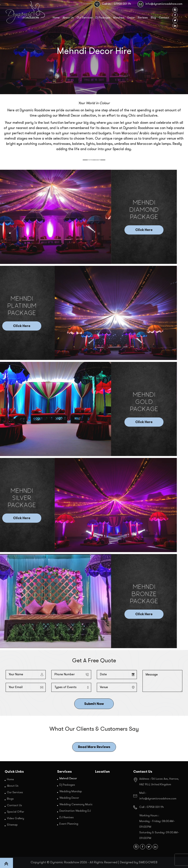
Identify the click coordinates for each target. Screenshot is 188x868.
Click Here (23, 230)
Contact (164, 18)
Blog (153, 18)
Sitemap (12, 825)
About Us (68, 18)
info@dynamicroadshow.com (164, 4)
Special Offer (16, 812)
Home (56, 18)
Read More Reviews (94, 747)
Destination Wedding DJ (75, 811)
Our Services (85, 18)
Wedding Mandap (71, 791)
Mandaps (119, 18)
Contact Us (14, 805)
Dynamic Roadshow (65, 862)
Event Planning (69, 824)
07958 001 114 (122, 4)
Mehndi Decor (68, 778)
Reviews (143, 18)
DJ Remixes (67, 817)
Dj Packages (103, 18)
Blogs (10, 799)
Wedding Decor (69, 798)
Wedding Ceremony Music (76, 804)
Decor (131, 18)
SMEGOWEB (148, 862)
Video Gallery (16, 818)
